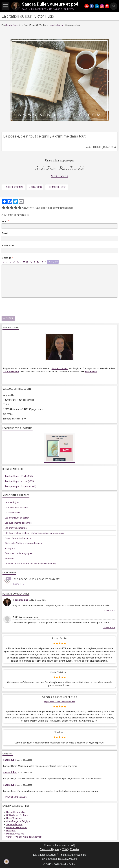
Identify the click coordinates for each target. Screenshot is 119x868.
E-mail (5, 233)
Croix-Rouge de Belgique (18, 821)
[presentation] (25, 307)
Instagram (10, 548)
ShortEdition (91, 372)
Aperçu (53, 262)
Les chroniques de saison (17, 518)
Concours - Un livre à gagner (18, 553)
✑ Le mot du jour (57, 187)
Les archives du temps (16, 528)
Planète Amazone (15, 834)
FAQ (72, 845)
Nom (4, 221)
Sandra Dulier (12, 25)
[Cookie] (7, 862)
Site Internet (8, 246)
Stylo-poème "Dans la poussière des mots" (36, 579)
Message (6, 258)
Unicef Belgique (14, 818)
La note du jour (56, 25)
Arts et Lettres (60, 368)
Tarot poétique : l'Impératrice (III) (21, 486)
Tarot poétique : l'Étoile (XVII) (19, 476)
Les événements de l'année (18, 523)
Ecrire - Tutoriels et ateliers (18, 538)
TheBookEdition (11, 372)
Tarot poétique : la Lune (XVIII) (19, 481)
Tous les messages (16, 797)
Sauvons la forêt (14, 824)
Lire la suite (109, 610)
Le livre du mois (12, 513)
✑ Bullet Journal (13, 187)
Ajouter (8, 318)
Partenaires (61, 845)
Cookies (75, 849)
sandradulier (22, 600)
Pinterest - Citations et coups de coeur (23, 543)
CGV (65, 849)
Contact (48, 845)
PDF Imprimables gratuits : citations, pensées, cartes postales (35, 533)
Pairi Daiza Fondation (17, 828)
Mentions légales (49, 849)
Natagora (11, 831)
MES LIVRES (60, 176)
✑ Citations (35, 187)
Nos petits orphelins (16, 812)
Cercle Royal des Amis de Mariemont (24, 837)
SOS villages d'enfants (17, 815)
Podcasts (9, 559)
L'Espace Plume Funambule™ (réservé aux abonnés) (30, 564)
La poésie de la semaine (17, 508)
